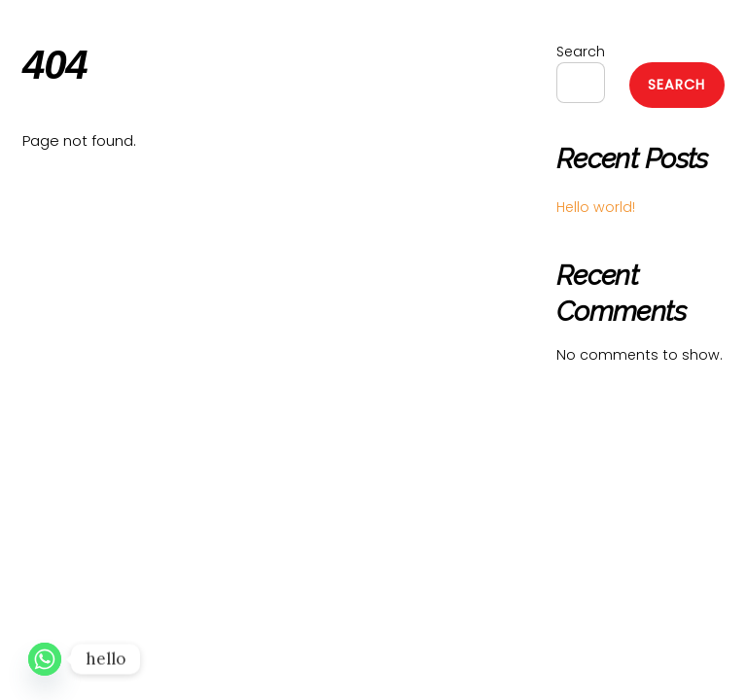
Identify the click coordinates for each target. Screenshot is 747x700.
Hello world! (596, 207)
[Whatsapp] (45, 659)
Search (581, 52)
